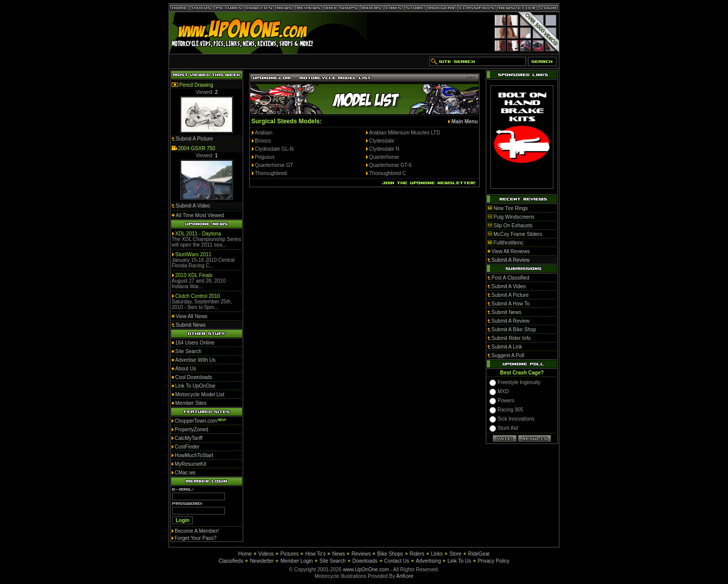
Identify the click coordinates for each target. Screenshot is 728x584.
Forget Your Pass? (195, 538)
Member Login (296, 561)
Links (437, 554)
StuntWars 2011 (193, 254)
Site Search (333, 561)
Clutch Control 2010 (197, 296)
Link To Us (459, 561)
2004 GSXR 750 (197, 148)
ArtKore (405, 576)
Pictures (289, 554)
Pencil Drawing (196, 85)
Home (245, 554)
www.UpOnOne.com (366, 570)
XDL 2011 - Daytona (198, 234)
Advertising (428, 561)
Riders (417, 554)
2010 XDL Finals (194, 275)
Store (455, 554)
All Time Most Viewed (200, 215)
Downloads (365, 561)
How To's (315, 554)
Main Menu (465, 122)
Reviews (361, 554)
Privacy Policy (493, 561)
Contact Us (397, 561)
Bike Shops (390, 554)
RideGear (479, 554)
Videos (266, 554)
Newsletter (262, 561)
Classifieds (231, 561)
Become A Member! (197, 531)
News (338, 554)
